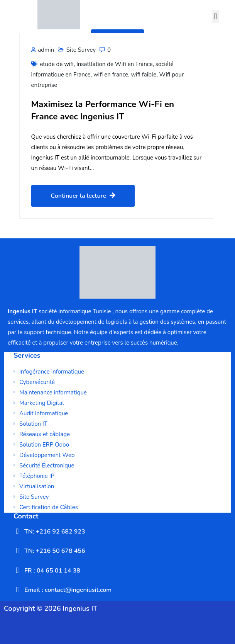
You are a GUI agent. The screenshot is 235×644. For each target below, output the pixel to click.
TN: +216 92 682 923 (55, 532)
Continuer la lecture (83, 196)
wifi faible (144, 75)
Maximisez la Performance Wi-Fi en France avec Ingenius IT (103, 110)
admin (43, 50)
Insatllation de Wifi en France (114, 64)
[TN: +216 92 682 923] (17, 531)
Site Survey (81, 50)
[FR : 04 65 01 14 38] (17, 570)
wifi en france (111, 75)
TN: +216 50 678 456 (55, 551)
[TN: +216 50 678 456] (17, 551)
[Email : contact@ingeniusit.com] (17, 590)
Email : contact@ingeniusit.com (68, 590)
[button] (216, 17)
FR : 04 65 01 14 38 (52, 571)
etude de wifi (57, 64)
